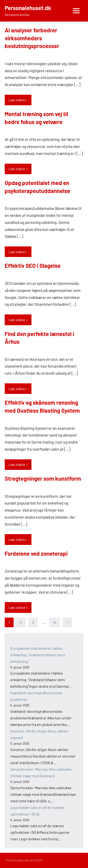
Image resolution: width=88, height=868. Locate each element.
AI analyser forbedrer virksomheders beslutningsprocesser (32, 38)
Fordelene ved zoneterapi (36, 553)
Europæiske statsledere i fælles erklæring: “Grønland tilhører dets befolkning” (38, 655)
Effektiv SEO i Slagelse (33, 266)
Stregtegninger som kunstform (43, 478)
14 (55, 622)
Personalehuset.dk (28, 8)
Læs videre (17, 100)
